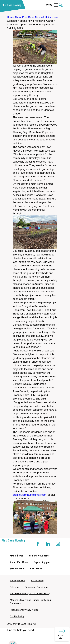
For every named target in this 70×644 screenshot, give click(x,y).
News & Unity (43, 17)
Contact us (36, 569)
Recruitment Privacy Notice (24, 610)
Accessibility (37, 581)
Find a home (16, 556)
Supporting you (42, 562)
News (55, 17)
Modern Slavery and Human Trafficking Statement (30, 602)
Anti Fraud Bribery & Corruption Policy (30, 594)
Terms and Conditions (37, 587)
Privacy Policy (17, 581)
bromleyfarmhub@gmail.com (29, 495)
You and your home (39, 556)
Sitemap (14, 587)
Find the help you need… (22, 630)
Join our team (17, 569)
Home (11, 17)
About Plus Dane (24, 17)
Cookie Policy (17, 616)
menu (52, 5)
